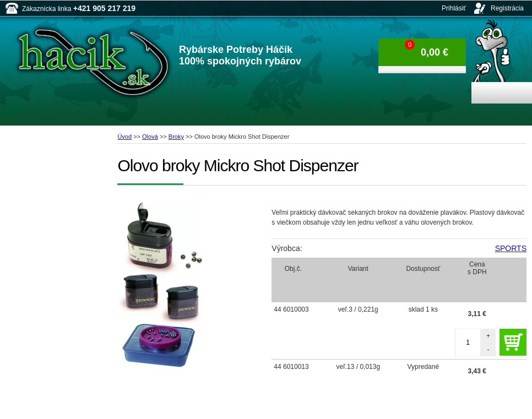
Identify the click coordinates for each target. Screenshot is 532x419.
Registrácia (507, 8)
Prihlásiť (454, 8)
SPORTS (511, 248)
